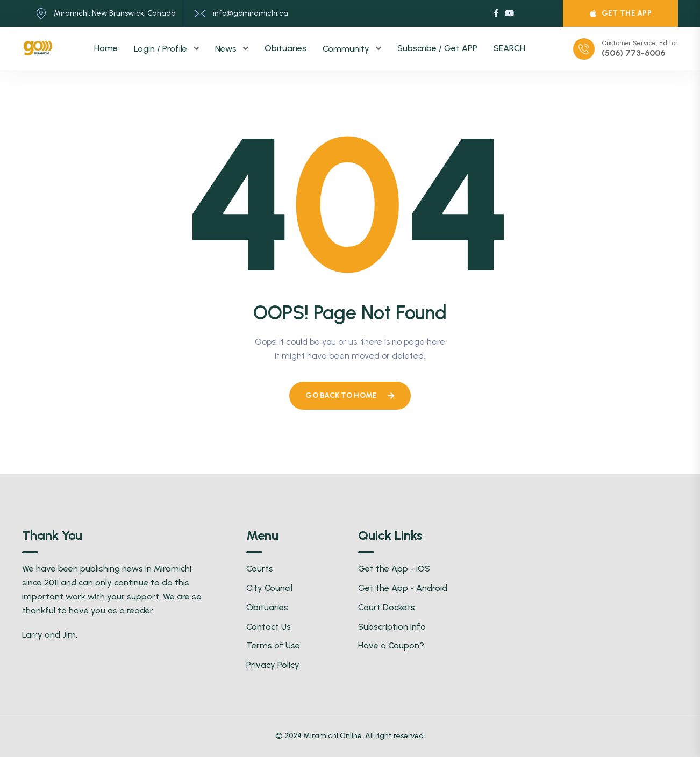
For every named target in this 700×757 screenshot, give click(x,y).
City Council (269, 588)
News (227, 49)
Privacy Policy (273, 665)
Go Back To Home (350, 395)
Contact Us (269, 627)
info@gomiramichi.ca (251, 13)
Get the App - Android (403, 588)
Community (347, 49)
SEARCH (509, 48)
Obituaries (285, 48)
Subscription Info (392, 627)
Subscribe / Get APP (437, 48)
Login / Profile (162, 49)
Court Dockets (387, 607)
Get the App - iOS (394, 569)
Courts (260, 569)
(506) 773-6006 (633, 53)
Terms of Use (273, 645)
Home (106, 48)
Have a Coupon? (391, 645)
